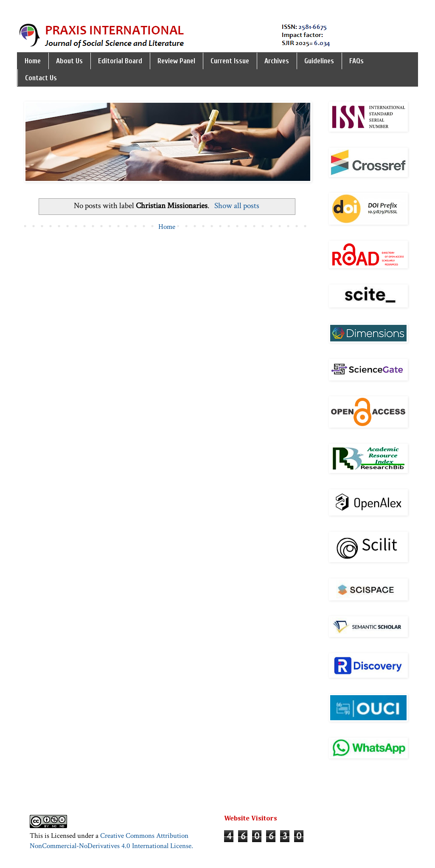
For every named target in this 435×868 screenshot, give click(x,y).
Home (33, 61)
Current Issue (230, 61)
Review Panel (176, 61)
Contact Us (41, 78)
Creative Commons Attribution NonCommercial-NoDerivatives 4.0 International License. (111, 841)
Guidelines (319, 61)
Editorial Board (120, 61)
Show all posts (237, 206)
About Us (69, 61)
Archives (277, 61)
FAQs (356, 61)
